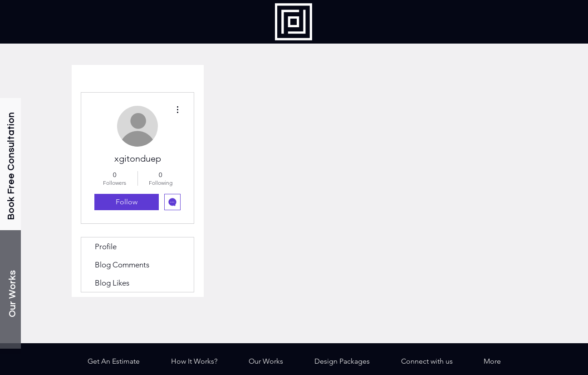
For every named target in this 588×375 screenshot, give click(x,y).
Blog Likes (112, 283)
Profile (106, 247)
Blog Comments (122, 265)
